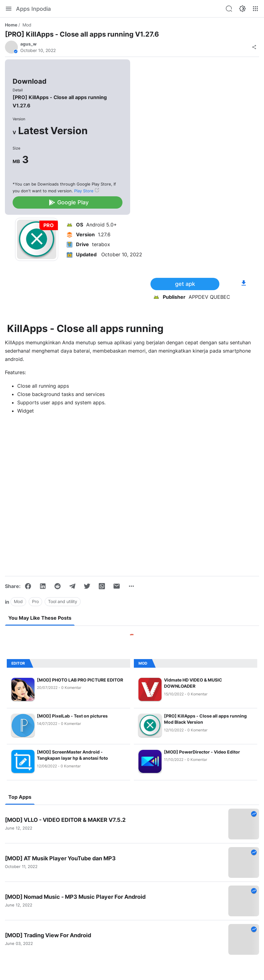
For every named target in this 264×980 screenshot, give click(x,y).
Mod (27, 25)
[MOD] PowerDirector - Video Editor (202, 752)
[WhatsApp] (102, 586)
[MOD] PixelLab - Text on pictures (72, 716)
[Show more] (131, 586)
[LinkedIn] (43, 586)
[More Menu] (255, 9)
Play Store (84, 191)
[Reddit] (58, 586)
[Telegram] (72, 586)
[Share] (254, 47)
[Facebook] (28, 586)
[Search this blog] (229, 9)
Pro (35, 601)
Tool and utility (63, 601)
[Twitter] (87, 586)
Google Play (68, 202)
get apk (185, 284)
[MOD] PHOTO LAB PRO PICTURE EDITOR (80, 680)
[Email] (117, 586)
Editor (18, 663)
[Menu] (9, 9)
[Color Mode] (242, 9)
